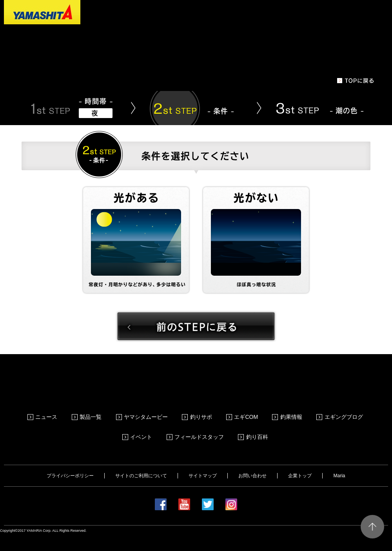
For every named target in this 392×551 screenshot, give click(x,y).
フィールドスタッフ (201, 429)
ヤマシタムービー (148, 414)
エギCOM (247, 414)
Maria (339, 465)
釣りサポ (202, 414)
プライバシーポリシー (70, 465)
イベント (143, 429)
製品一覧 (93, 414)
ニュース (50, 414)
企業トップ (300, 465)
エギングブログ (343, 414)
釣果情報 (291, 414)
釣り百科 (258, 429)
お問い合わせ (252, 465)
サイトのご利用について (141, 465)
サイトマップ (203, 465)
